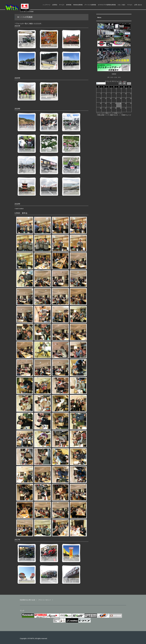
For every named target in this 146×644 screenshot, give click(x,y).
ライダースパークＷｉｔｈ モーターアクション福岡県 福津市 (21, 7)
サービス (62, 5)
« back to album (19, 209)
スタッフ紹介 (121, 5)
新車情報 (69, 5)
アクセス (130, 5)
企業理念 (55, 5)
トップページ (46, 5)
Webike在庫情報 (78, 5)
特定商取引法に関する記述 (28, 600)
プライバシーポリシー (45, 600)
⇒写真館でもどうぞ (126, 115)
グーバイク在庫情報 (90, 5)
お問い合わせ (138, 5)
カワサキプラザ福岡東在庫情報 (107, 5)
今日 (129, 83)
